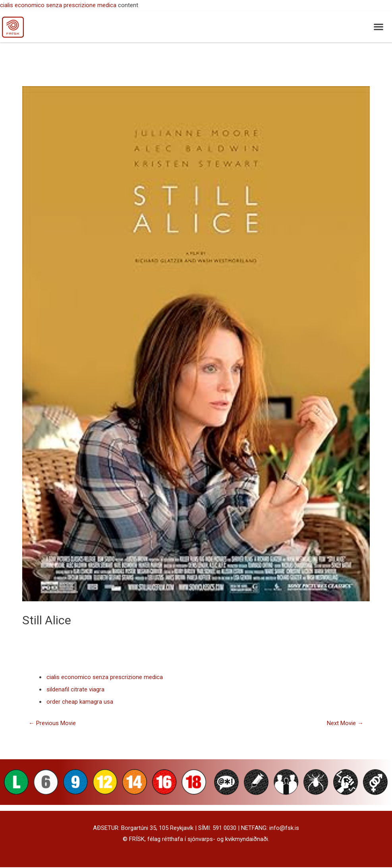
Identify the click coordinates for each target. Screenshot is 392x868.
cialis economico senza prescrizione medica (58, 5)
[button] (378, 27)
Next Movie (345, 724)
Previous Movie (52, 724)
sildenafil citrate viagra (75, 690)
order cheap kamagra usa (80, 702)
